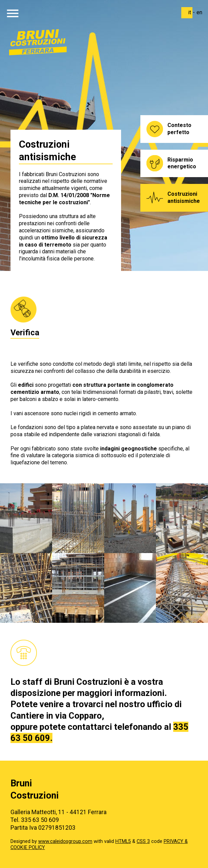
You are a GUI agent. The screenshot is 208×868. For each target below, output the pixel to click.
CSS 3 (143, 841)
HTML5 (123, 841)
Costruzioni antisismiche (184, 197)
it (190, 12)
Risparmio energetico (182, 163)
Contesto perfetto (179, 129)
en (199, 12)
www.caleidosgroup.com (65, 841)
